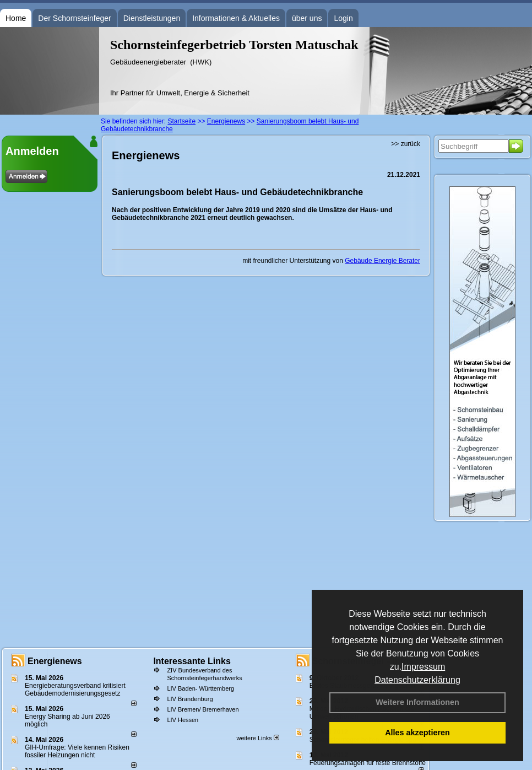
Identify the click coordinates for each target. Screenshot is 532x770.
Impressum (423, 667)
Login (343, 18)
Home (16, 18)
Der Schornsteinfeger (74, 18)
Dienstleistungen (152, 18)
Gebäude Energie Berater (382, 261)
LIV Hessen (183, 720)
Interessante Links (192, 661)
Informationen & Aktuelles (236, 18)
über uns (307, 18)
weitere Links (257, 738)
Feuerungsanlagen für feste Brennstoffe (368, 763)
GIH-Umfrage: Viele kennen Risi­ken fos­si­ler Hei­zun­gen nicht (77, 751)
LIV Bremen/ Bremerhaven (203, 709)
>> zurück (406, 144)
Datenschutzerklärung (417, 680)
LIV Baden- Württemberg (200, 688)
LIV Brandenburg (190, 699)
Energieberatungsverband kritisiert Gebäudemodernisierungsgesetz (75, 690)
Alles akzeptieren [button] (417, 733)
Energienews (55, 661)
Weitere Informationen (417, 702)
